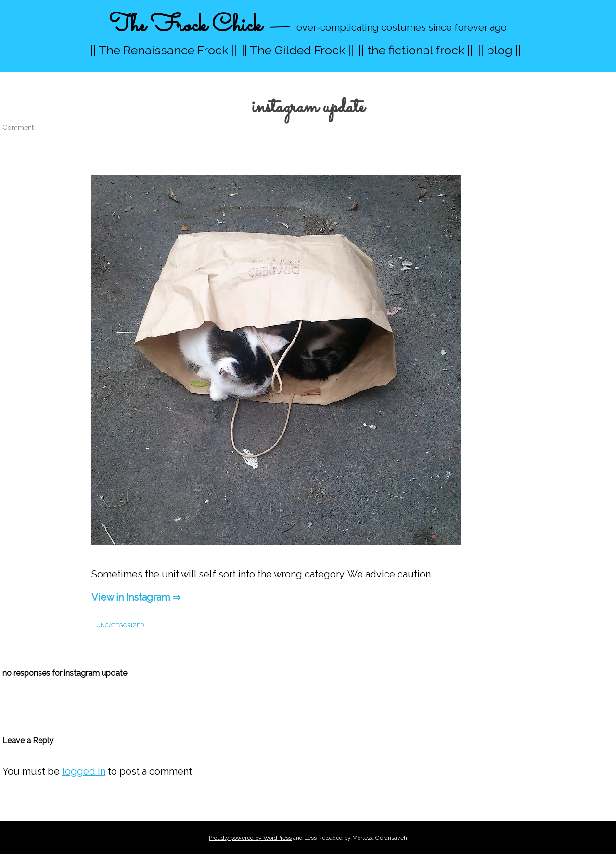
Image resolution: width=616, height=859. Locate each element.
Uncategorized (120, 625)
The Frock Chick (186, 26)
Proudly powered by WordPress (250, 838)
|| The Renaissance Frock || (164, 50)
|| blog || (500, 50)
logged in (84, 771)
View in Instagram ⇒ (136, 597)
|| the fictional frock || (416, 50)
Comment (18, 128)
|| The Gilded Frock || (298, 50)
